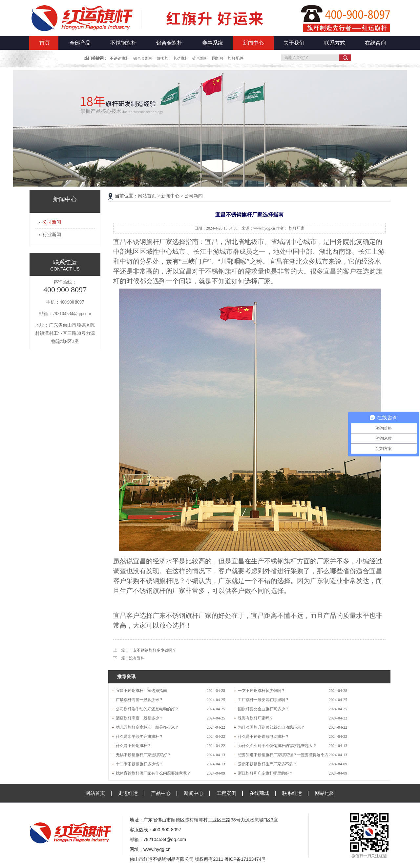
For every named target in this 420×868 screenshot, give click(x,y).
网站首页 (147, 196)
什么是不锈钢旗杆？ (134, 746)
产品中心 (161, 793)
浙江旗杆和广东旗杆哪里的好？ (265, 773)
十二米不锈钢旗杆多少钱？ (139, 764)
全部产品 (80, 43)
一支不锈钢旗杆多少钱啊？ (153, 650)
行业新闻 (52, 235)
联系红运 (292, 793)
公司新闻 (52, 222)
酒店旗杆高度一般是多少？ (139, 718)
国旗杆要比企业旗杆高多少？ (263, 709)
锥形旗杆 (200, 58)
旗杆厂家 (297, 228)
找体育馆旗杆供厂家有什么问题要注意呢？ (153, 773)
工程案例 (226, 793)
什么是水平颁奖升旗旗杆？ (139, 737)
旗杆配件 (236, 58)
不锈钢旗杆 (123, 43)
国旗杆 (218, 58)
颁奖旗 (163, 58)
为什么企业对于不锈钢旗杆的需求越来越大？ (277, 746)
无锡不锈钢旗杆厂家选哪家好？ (143, 755)
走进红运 (128, 793)
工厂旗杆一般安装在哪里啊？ (263, 700)
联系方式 (335, 43)
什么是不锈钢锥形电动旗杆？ (263, 737)
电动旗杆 (180, 58)
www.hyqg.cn (157, 849)
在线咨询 (375, 43)
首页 (45, 43)
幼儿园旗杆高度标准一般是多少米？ (147, 727)
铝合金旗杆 (169, 43)
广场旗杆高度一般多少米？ (139, 700)
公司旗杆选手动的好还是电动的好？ (147, 709)
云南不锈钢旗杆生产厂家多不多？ (267, 764)
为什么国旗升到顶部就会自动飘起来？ (271, 727)
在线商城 (259, 793)
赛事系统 (213, 43)
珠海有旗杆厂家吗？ (256, 718)
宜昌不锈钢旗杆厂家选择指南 (141, 691)
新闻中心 (253, 43)
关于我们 (294, 43)
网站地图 (325, 793)
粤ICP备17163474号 (245, 859)
